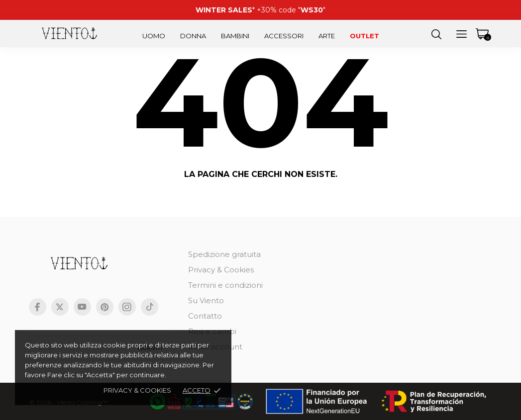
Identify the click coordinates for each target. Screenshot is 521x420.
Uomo (154, 36)
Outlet (365, 36)
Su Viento (206, 300)
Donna (193, 36)
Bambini (235, 36)
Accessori (284, 36)
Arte (327, 36)
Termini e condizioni (225, 285)
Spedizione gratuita (224, 254)
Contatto (205, 316)
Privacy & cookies (137, 390)
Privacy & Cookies (221, 270)
